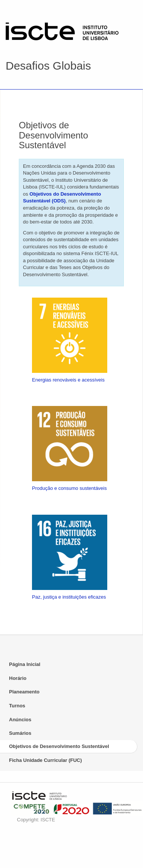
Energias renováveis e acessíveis (68, 380)
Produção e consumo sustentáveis (69, 488)
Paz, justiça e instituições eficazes (69, 597)
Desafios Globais (48, 66)
